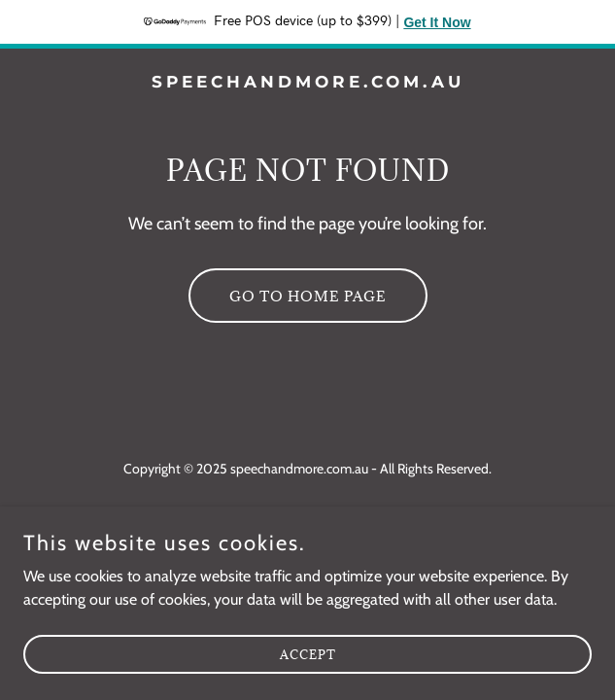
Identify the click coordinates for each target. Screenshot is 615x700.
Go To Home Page (308, 296)
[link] (307, 82)
